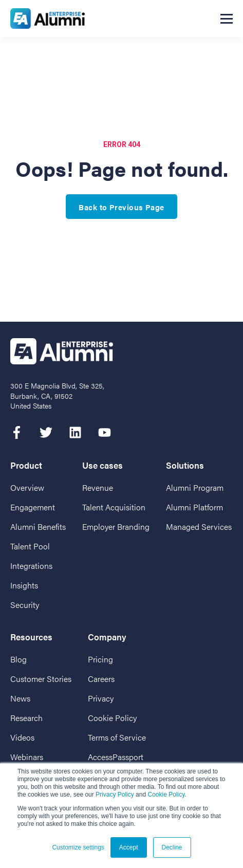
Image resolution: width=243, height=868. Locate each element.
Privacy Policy (115, 795)
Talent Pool (30, 546)
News (20, 698)
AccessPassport (116, 757)
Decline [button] (172, 847)
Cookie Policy (166, 795)
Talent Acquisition (114, 507)
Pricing (100, 659)
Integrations (31, 566)
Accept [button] (129, 847)
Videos (22, 737)
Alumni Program (195, 487)
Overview (27, 487)
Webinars (27, 757)
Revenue (98, 487)
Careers (101, 679)
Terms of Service (117, 737)
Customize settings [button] (78, 847)
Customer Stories (41, 679)
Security (25, 605)
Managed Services (199, 527)
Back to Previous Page (121, 207)
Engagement (33, 507)
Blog (18, 659)
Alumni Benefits (38, 527)
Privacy (101, 698)
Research (26, 718)
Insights (24, 585)
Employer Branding (116, 527)
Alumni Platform (194, 507)
